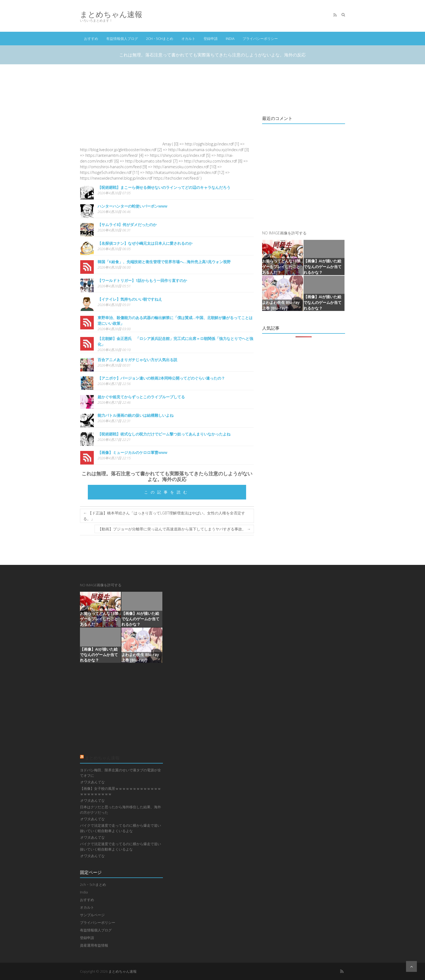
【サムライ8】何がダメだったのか (127, 225)
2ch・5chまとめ (160, 39)
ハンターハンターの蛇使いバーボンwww (132, 206)
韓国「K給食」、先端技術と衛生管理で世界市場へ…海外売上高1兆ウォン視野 (164, 262)
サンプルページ (92, 915)
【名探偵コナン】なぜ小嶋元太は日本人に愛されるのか (145, 243)
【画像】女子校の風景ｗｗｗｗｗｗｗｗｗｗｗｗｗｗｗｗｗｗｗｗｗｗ (120, 791)
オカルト (188, 39)
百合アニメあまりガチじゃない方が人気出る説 (137, 360)
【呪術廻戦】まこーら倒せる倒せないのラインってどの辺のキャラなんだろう (164, 187)
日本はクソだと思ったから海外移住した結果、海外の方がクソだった (120, 810)
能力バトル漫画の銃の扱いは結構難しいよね (136, 415)
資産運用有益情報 (94, 945)
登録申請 (211, 39)
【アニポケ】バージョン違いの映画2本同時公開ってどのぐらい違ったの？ (161, 378)
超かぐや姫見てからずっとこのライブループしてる (141, 397)
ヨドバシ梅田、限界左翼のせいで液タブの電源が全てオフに (120, 773)
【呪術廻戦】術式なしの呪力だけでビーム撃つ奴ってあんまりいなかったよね (164, 434)
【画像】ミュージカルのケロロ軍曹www (132, 452)
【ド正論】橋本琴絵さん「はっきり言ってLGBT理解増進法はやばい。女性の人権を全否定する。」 (164, 516)
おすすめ (91, 39)
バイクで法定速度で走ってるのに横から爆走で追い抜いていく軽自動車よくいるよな (120, 828)
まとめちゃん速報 (111, 14)
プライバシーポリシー (260, 39)
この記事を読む (167, 492)
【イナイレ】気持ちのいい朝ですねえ (130, 299)
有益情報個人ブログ (122, 39)
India (230, 39)
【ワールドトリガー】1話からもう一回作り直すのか (142, 280)
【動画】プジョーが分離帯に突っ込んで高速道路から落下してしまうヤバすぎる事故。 (174, 529)
